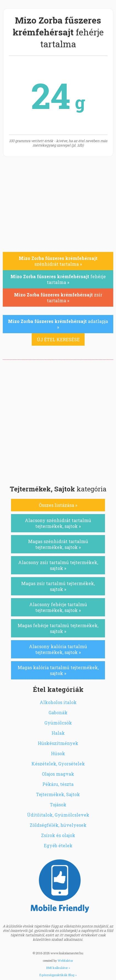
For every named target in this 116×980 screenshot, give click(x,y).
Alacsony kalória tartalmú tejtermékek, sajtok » (58, 649)
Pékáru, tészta (58, 784)
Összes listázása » (58, 505)
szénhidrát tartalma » (58, 261)
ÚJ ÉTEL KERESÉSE (58, 339)
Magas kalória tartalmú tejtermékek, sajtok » (58, 670)
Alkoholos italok (58, 702)
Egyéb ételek (58, 845)
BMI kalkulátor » (58, 968)
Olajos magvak (58, 774)
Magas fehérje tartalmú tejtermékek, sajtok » (58, 628)
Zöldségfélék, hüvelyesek (58, 825)
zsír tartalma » (58, 298)
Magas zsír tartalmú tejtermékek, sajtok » (58, 586)
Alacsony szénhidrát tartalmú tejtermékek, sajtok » (58, 523)
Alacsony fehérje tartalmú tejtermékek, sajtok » (58, 607)
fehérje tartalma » (58, 279)
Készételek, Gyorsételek (58, 764)
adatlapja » (58, 324)
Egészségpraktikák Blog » (58, 975)
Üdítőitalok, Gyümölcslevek (58, 815)
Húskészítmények (58, 743)
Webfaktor (65, 961)
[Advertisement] (58, 421)
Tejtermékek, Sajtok (58, 794)
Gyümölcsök (58, 723)
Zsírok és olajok (58, 835)
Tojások (58, 805)
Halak (58, 733)
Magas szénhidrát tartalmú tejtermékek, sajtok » (58, 544)
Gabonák (58, 712)
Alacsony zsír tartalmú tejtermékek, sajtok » (58, 565)
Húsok (58, 753)
